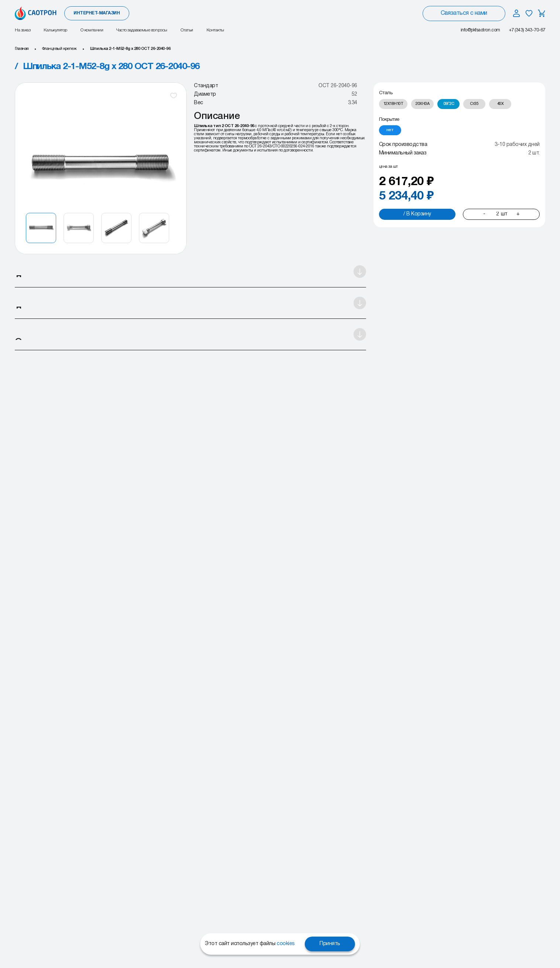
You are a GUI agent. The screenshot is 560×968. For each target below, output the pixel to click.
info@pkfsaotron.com (480, 30)
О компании (92, 30)
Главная (22, 49)
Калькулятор (55, 30)
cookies (286, 944)
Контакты (215, 30)
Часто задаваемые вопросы (142, 30)
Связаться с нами (464, 13)
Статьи (187, 30)
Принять (330, 944)
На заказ (23, 30)
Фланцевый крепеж (59, 49)
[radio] (393, 104)
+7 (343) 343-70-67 (527, 30)
